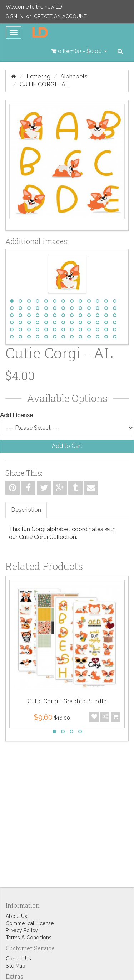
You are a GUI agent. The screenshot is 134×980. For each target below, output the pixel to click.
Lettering (38, 76)
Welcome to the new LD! (34, 7)
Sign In (14, 16)
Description (26, 510)
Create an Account (60, 16)
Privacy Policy (22, 930)
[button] (79, 51)
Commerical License (30, 923)
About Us (16, 916)
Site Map (16, 966)
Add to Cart (67, 446)
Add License (16, 415)
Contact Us (18, 959)
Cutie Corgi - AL (44, 84)
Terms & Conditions (29, 938)
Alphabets (74, 76)
